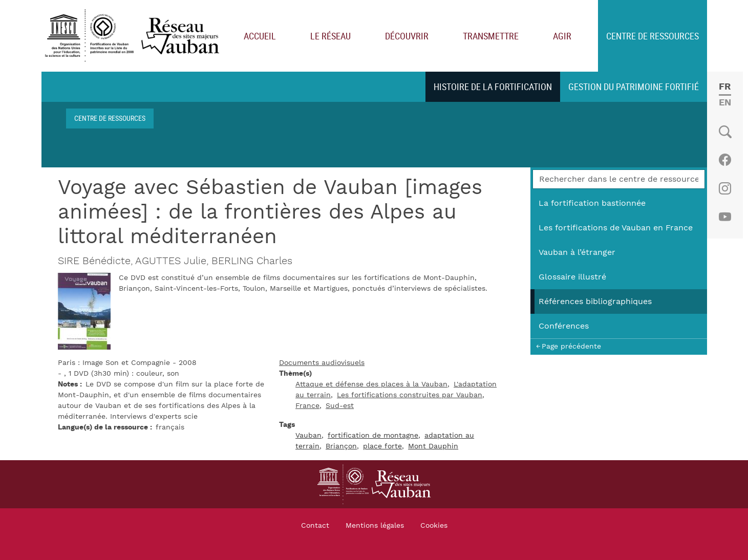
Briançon (341, 446)
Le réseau (330, 36)
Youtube (725, 217)
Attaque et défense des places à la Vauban (371, 384)
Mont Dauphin (433, 446)
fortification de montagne (373, 436)
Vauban (308, 436)
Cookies (434, 526)
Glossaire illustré (572, 277)
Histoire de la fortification (493, 87)
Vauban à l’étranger (577, 252)
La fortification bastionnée (592, 203)
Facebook (725, 160)
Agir (562, 36)
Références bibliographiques (595, 301)
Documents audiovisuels (322, 363)
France (307, 406)
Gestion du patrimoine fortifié (634, 87)
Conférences (564, 326)
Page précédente (571, 346)
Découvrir (407, 36)
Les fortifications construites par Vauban (410, 395)
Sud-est (340, 406)
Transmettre (491, 36)
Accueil (260, 36)
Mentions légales (375, 526)
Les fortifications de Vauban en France (616, 228)
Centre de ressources (653, 36)
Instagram (725, 188)
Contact (315, 526)
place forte (382, 446)
